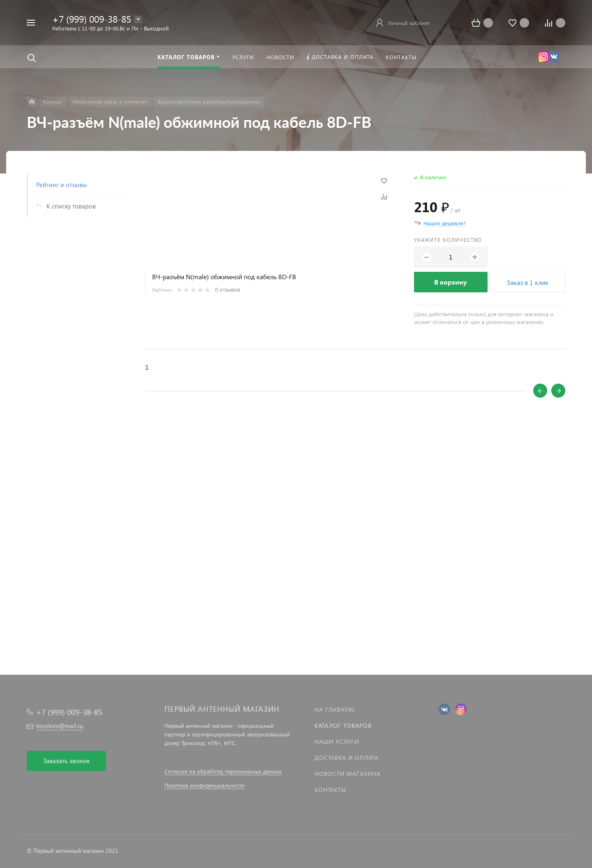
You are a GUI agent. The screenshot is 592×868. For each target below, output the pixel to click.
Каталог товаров (343, 726)
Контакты (330, 790)
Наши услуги (337, 742)
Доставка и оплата (347, 758)
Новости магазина (348, 774)
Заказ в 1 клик (527, 282)
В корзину (451, 282)
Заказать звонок (66, 761)
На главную (335, 709)
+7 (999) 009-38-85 (92, 19)
